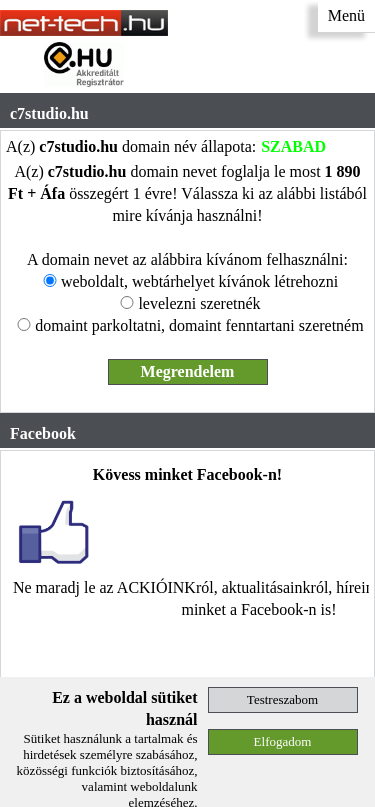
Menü (346, 15)
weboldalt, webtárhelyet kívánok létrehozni (199, 281)
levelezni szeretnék (199, 303)
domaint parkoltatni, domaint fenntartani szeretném (199, 325)
